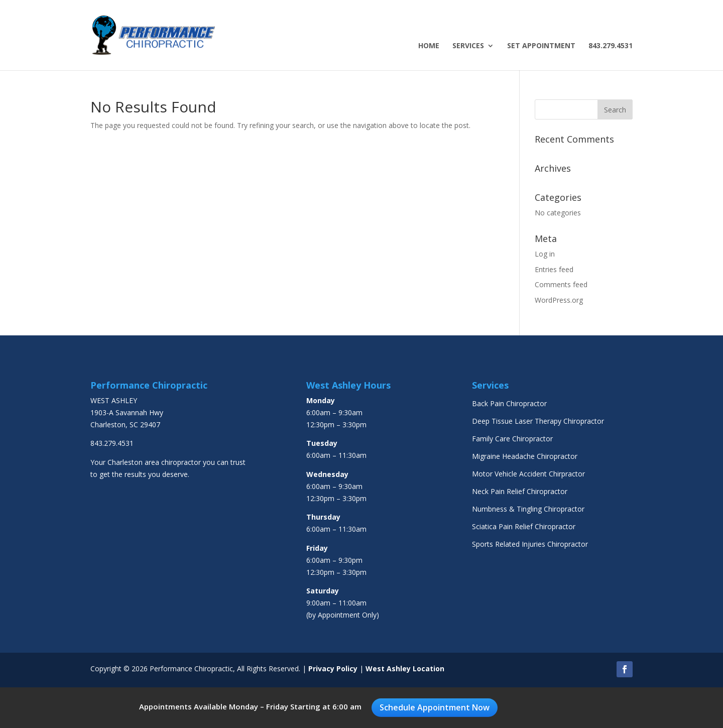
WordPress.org (559, 300)
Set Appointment (541, 46)
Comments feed (561, 284)
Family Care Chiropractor (512, 439)
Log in (545, 254)
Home (429, 46)
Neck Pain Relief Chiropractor (520, 491)
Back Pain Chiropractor (509, 403)
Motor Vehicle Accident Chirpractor (528, 474)
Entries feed (554, 269)
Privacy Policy (333, 669)
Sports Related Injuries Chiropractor (530, 544)
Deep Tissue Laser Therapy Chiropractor (538, 421)
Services (468, 46)
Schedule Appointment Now (435, 707)
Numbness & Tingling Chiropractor (528, 509)
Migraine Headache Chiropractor (525, 456)
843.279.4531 (611, 46)
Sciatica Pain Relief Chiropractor (524, 526)
